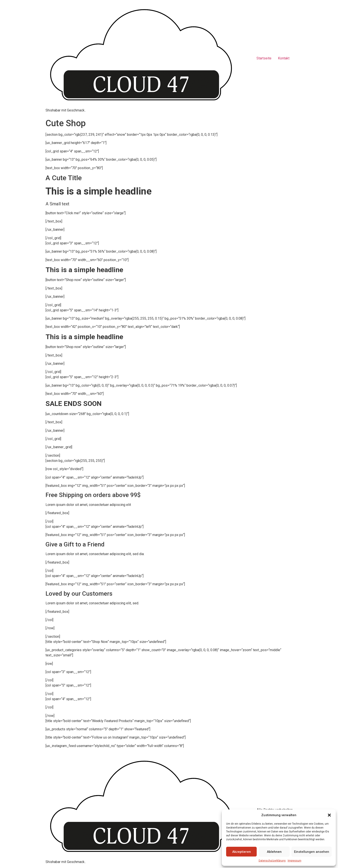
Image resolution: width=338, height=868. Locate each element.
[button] (329, 815)
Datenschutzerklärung (272, 861)
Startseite (264, 58)
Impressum (295, 861)
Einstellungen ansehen (312, 852)
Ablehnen (274, 852)
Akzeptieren (242, 852)
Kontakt (284, 58)
